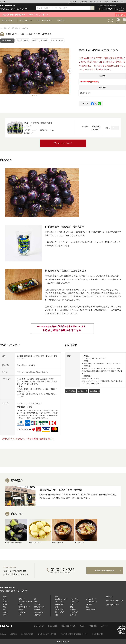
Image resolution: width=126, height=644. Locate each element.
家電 (56, 607)
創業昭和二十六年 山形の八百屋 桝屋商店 (28, 34)
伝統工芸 (73, 615)
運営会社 (3, 634)
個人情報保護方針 (27, 634)
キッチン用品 (59, 609)
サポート (123, 2)
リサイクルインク (92, 602)
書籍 (72, 607)
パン (20, 615)
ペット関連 (74, 599)
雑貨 (56, 615)
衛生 (87, 607)
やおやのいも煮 (57, 41)
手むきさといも (23, 41)
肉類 (5, 607)
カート (124, 22)
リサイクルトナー (92, 599)
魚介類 (5, 604)
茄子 (9, 28)
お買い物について (113, 605)
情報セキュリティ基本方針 (47, 634)
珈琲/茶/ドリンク (24, 607)
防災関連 (89, 604)
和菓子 (5, 615)
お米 (5, 599)
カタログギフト (39, 612)
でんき (106, 2)
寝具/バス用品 (59, 612)
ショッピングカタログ (114, 601)
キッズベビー (75, 612)
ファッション (75, 602)
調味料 (21, 609)
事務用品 (73, 609)
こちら (31, 133)
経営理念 (14, 634)
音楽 (72, 604)
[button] (33, 96)
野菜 (5, 28)
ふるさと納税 (83, 2)
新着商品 (61, 21)
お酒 (20, 604)
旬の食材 (37, 604)
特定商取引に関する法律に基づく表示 (74, 634)
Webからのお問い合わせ (105, 571)
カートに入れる (65, 143)
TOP (1, 28)
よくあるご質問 (97, 634)
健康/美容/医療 (91, 609)
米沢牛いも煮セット (40, 41)
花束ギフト (58, 602)
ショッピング (72, 2)
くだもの (6, 602)
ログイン (118, 22)
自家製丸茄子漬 (7, 41)
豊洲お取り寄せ (39, 607)
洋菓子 (5, 612)
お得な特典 (115, 2)
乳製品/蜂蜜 (23, 612)
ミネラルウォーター (25, 602)
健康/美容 (37, 615)
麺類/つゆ (22, 599)
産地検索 (37, 609)
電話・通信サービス (96, 2)
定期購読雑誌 (59, 604)
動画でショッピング (61, 599)
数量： (108, 128)
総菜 (36, 602)
